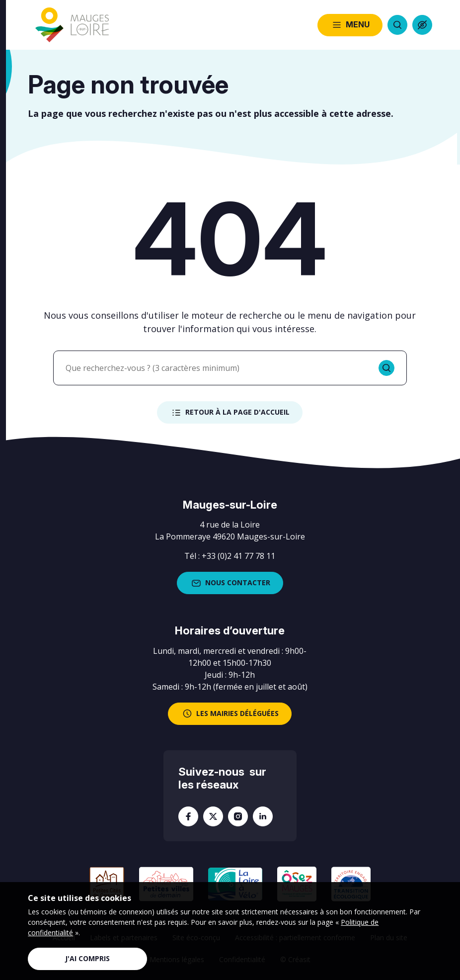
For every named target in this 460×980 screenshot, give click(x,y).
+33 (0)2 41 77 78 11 (238, 556)
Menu (350, 25)
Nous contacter (230, 583)
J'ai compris (87, 958)
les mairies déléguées (230, 713)
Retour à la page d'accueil (230, 413)
